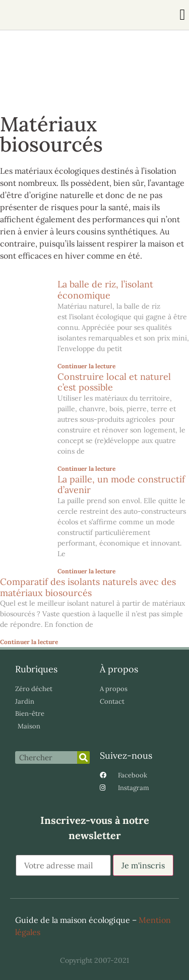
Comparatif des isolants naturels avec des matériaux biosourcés (88, 587)
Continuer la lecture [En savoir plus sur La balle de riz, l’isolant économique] (86, 366)
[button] (182, 15)
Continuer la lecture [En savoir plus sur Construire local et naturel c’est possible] (86, 469)
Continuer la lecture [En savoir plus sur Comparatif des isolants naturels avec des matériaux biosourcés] (29, 642)
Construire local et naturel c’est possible (114, 382)
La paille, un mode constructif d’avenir (121, 485)
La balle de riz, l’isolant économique (105, 290)
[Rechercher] (83, 757)
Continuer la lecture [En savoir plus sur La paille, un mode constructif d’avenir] (86, 571)
